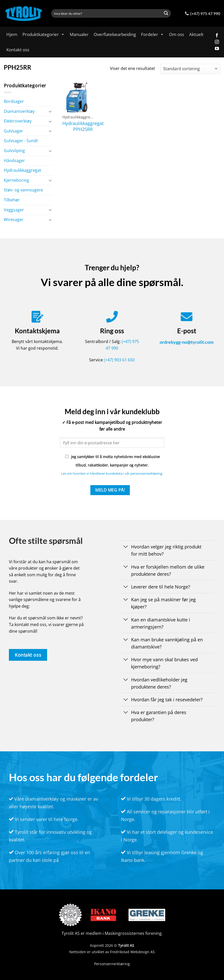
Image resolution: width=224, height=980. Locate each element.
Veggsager (14, 210)
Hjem (12, 34)
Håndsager (14, 161)
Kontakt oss (18, 50)
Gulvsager (13, 131)
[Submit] (166, 14)
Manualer (79, 34)
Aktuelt (196, 34)
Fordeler (152, 34)
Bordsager (14, 101)
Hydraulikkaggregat (23, 170)
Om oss (177, 34)
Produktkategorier (44, 34)
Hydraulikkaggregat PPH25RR (83, 126)
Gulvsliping (14, 151)
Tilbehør (12, 200)
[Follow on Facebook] (217, 35)
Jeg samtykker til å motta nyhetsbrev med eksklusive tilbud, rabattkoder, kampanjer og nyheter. (113, 461)
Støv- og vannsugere (23, 190)
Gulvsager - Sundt (21, 141)
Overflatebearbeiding (115, 34)
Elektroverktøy (18, 121)
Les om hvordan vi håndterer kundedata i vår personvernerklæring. (112, 473)
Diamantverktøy (19, 111)
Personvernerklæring (112, 964)
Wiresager (14, 219)
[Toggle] (50, 111)
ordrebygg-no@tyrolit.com (187, 342)
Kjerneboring (16, 180)
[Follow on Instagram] (217, 42)
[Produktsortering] (190, 69)
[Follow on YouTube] (217, 49)
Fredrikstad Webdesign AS (132, 952)
